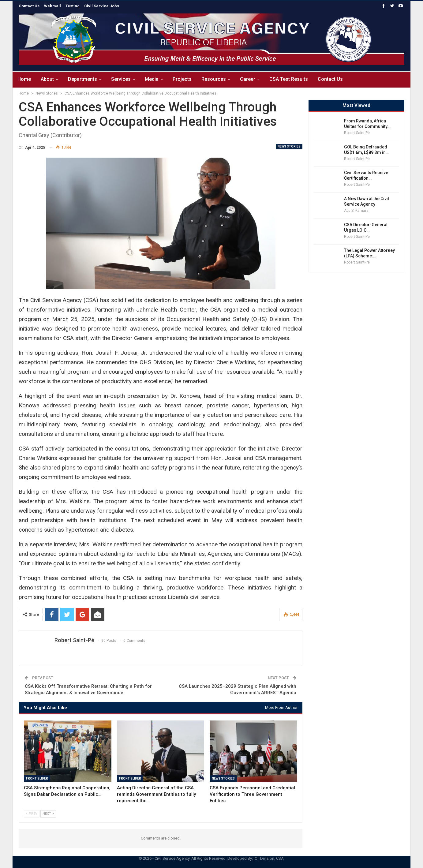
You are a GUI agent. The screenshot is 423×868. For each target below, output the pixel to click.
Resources (219, 79)
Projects (187, 79)
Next (48, 814)
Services (124, 79)
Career (254, 79)
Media (155, 79)
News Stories (289, 146)
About (48, 79)
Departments (84, 79)
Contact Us (339, 79)
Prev (32, 814)
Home (24, 79)
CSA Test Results (296, 79)
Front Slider (37, 778)
